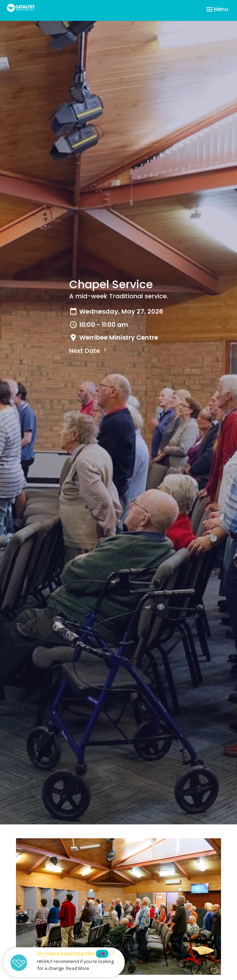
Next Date (89, 351)
